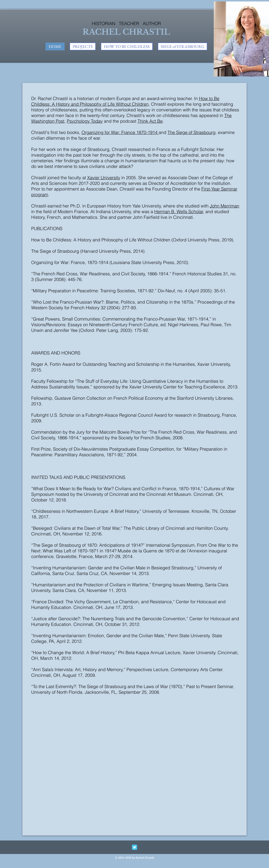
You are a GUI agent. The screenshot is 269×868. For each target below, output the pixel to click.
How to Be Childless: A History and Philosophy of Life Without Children (125, 101)
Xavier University (104, 178)
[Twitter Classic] (134, 847)
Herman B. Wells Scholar (179, 212)
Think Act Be (150, 121)
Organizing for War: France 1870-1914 (120, 132)
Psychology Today (85, 121)
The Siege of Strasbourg (191, 132)
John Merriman (225, 206)
